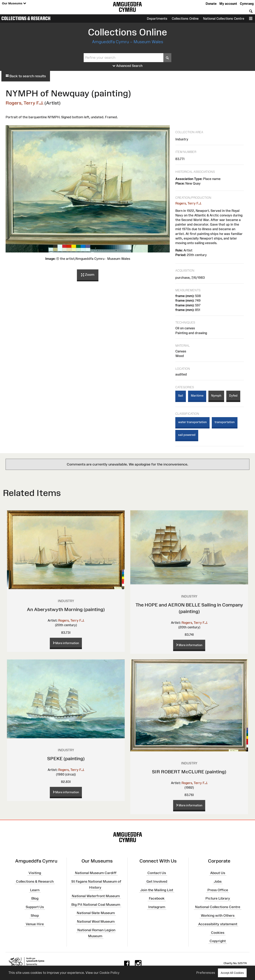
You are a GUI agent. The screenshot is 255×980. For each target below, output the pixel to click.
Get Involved (157, 881)
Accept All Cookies (232, 973)
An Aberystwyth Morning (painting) (66, 609)
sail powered (187, 435)
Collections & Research (26, 18)
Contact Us (157, 873)
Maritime (197, 396)
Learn (35, 890)
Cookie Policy (109, 973)
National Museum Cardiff (96, 873)
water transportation (192, 422)
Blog (35, 898)
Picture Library (218, 898)
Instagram (157, 907)
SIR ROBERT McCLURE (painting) (189, 772)
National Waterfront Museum (96, 896)
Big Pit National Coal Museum (96, 904)
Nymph (216, 396)
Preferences (206, 973)
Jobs (218, 881)
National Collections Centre (224, 19)
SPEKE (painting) (66, 758)
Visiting (35, 873)
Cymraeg (247, 4)
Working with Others (218, 915)
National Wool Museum (96, 921)
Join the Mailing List (157, 890)
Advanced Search (128, 66)
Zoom (88, 275)
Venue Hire (35, 924)
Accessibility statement (218, 924)
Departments (157, 19)
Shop (35, 915)
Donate (211, 4)
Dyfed (233, 396)
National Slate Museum (96, 913)
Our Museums (14, 3)
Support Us (35, 907)
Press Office (218, 890)
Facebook (157, 898)
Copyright (218, 941)
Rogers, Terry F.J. (25, 103)
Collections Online (185, 19)
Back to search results (26, 76)
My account (228, 4)
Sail (181, 396)
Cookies (218, 932)
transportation (225, 422)
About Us (218, 873)
